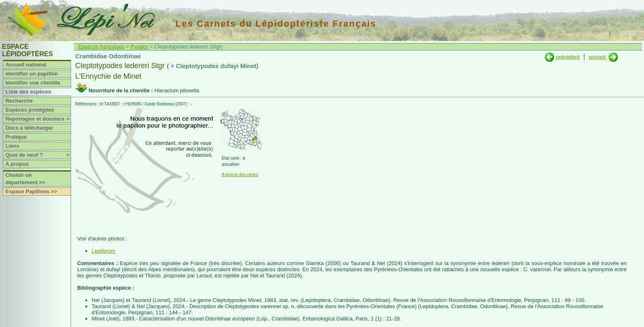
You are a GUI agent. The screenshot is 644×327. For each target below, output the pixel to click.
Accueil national (26, 65)
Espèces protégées (30, 110)
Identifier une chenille (33, 83)
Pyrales (139, 47)
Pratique (16, 137)
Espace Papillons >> (31, 191)
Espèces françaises (101, 47)
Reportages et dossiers (38, 119)
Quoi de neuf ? (38, 155)
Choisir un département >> (25, 179)
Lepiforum (103, 251)
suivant (598, 57)
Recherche (19, 101)
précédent (568, 57)
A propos (17, 164)
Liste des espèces (28, 92)
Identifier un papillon (32, 74)
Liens (12, 146)
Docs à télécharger (29, 128)
